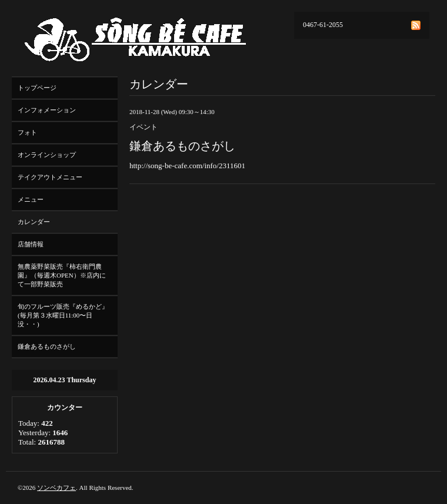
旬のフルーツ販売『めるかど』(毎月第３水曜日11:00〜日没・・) (63, 315)
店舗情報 (31, 244)
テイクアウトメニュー (50, 177)
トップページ (37, 88)
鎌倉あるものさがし (47, 346)
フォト (27, 132)
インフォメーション (47, 110)
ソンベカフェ (56, 488)
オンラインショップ (47, 155)
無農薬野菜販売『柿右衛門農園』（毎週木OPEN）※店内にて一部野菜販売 (62, 275)
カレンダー (34, 222)
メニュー (31, 199)
